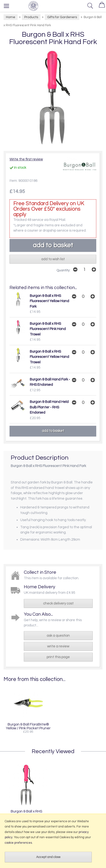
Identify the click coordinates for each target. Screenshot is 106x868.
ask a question (58, 636)
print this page (58, 657)
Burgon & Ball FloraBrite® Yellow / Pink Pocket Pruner (28, 726)
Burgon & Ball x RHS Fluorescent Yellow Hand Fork (49, 301)
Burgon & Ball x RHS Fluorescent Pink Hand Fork (26, 813)
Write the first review (26, 159)
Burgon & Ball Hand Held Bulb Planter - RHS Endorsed (49, 407)
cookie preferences (18, 843)
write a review (58, 646)
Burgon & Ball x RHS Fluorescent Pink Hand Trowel (48, 329)
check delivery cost (58, 603)
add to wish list (53, 259)
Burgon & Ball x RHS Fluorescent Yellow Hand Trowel (49, 357)
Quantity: (63, 270)
